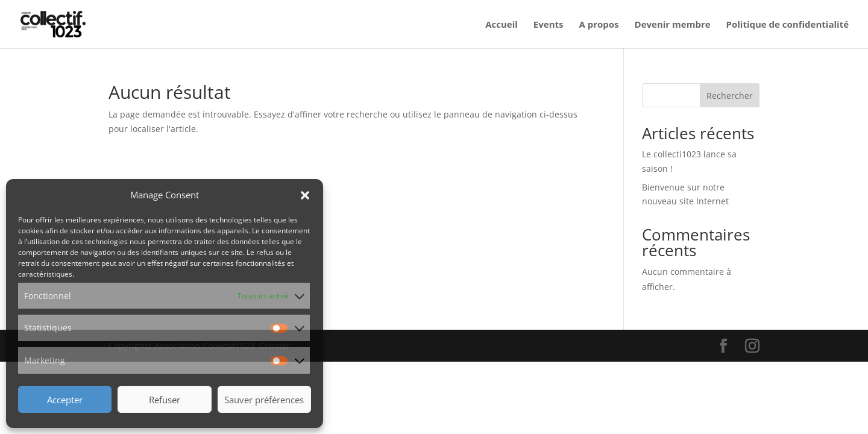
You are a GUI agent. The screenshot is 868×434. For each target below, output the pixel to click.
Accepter (65, 400)
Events (549, 25)
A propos (599, 25)
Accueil (502, 25)
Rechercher (730, 96)
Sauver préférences (264, 400)
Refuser (165, 400)
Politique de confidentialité (788, 25)
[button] (305, 195)
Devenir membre (673, 25)
